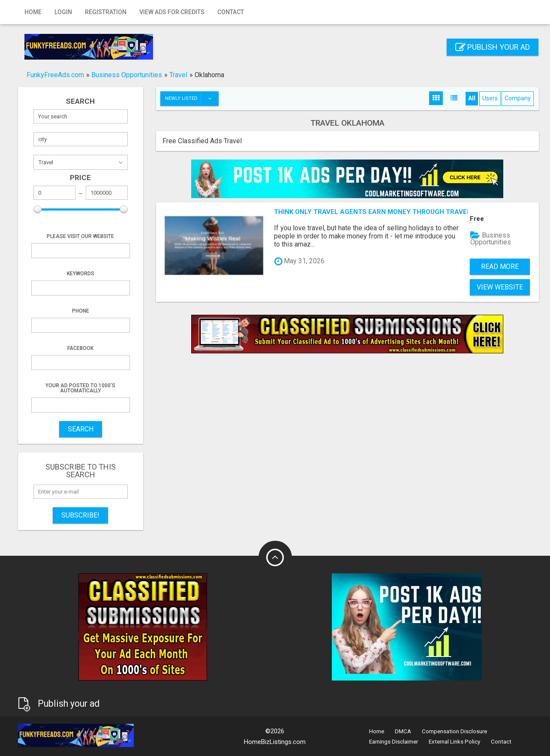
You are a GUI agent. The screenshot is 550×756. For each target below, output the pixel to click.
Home (33, 12)
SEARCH (81, 429)
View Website (500, 287)
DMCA (403, 731)
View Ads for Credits (172, 12)
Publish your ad (493, 47)
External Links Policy (454, 742)
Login (63, 12)
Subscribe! (80, 515)
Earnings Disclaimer (394, 742)
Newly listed (192, 99)
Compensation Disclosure (454, 731)
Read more (500, 267)
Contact (231, 12)
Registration (106, 12)
